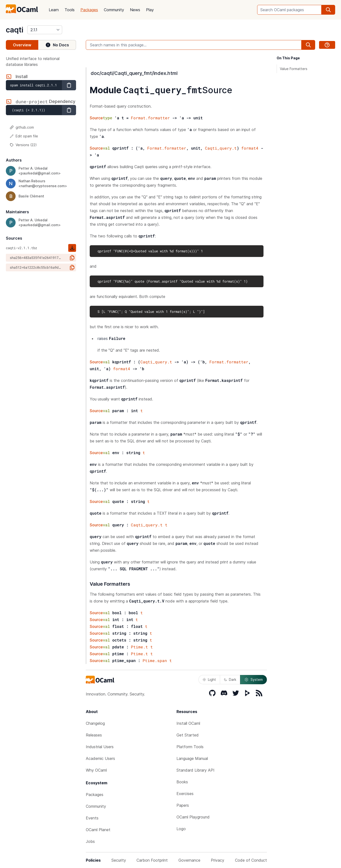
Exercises (185, 794)
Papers (183, 805)
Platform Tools (190, 747)
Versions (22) (23, 145)
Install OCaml (188, 723)
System (253, 680)
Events (92, 818)
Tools (70, 10)
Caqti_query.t (221, 148)
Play (150, 10)
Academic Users (100, 758)
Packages (89, 10)
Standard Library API (195, 770)
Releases (94, 735)
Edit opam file (24, 136)
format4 (250, 148)
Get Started (188, 735)
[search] (328, 10)
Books (182, 782)
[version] (45, 30)
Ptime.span (155, 660)
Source (217, 90)
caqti (15, 30)
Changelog (95, 723)
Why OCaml (96, 770)
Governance (189, 860)
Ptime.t (139, 647)
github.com (22, 127)
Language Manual (192, 758)
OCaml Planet (98, 830)
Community (114, 10)
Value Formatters (294, 69)
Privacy (218, 860)
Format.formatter (150, 118)
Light (209, 679)
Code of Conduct (251, 860)
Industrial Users (100, 747)
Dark (230, 679)
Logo (181, 829)
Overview (22, 45)
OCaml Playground (193, 817)
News (135, 10)
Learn (54, 10)
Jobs (90, 841)
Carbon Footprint (152, 860)
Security (119, 860)
